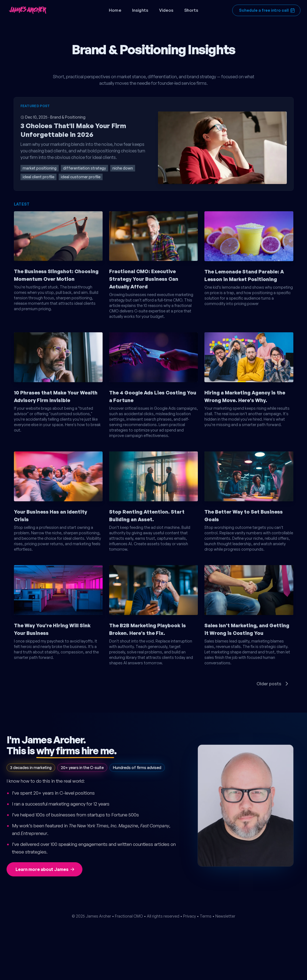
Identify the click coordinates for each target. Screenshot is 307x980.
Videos (166, 10)
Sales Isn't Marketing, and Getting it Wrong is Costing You (247, 629)
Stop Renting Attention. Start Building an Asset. (147, 515)
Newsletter (225, 916)
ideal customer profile (81, 177)
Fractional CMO (129, 916)
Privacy (190, 916)
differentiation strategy (84, 168)
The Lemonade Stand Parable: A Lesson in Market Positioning (244, 275)
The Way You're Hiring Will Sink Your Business (52, 629)
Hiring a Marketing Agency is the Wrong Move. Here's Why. (245, 396)
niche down (123, 168)
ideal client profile (38, 177)
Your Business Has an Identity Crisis (50, 515)
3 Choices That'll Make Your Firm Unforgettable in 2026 (73, 130)
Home (115, 10)
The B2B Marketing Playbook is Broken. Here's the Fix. (147, 629)
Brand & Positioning (68, 117)
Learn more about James (45, 869)
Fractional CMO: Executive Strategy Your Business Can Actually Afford (144, 279)
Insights (140, 10)
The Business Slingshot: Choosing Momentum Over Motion (56, 275)
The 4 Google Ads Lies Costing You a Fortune (153, 396)
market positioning (40, 168)
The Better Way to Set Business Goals (244, 515)
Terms (206, 916)
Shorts (191, 10)
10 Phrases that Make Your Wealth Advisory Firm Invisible (56, 396)
